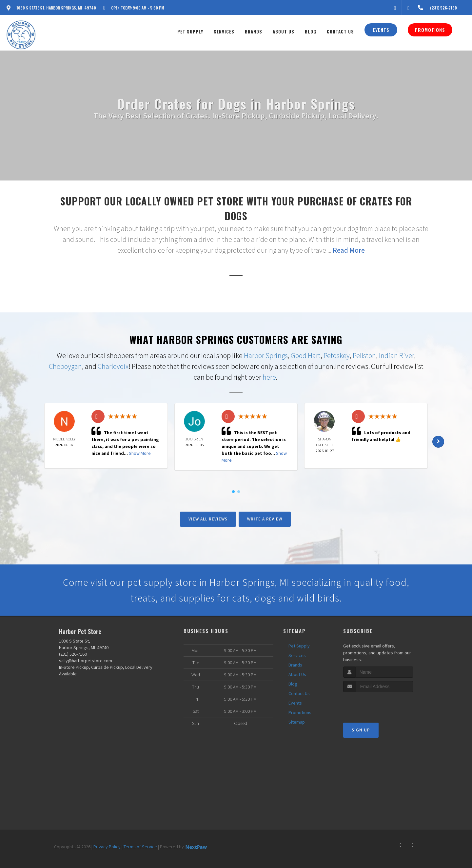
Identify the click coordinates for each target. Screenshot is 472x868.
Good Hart (306, 355)
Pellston (364, 355)
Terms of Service (140, 847)
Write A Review (265, 519)
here (269, 377)
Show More (140, 453)
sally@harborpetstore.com (86, 661)
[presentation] (378, 704)
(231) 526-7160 (73, 654)
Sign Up (361, 730)
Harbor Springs (266, 355)
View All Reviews (208, 519)
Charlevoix (113, 366)
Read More (349, 250)
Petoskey (337, 355)
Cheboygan (65, 366)
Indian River (396, 355)
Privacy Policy (107, 847)
